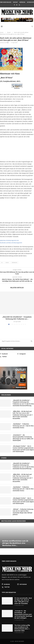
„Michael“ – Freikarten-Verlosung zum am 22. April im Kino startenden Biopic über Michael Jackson (23, 512)
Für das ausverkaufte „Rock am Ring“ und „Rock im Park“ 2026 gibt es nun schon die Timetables (23, 601)
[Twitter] (19, 5)
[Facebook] (14, 5)
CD (2, 263)
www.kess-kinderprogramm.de (9, 240)
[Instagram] (17, 5)
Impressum (22, 2)
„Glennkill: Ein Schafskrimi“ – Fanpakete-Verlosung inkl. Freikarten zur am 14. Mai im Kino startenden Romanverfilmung (23, 403)
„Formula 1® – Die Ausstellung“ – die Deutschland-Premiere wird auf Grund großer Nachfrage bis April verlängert (23, 614)
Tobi (8, 43)
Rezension (14, 263)
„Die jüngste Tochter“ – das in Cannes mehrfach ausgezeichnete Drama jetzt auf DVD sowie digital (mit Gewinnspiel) (23, 449)
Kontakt (15, 2)
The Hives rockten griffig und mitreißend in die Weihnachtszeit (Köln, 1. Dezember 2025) (22, 628)
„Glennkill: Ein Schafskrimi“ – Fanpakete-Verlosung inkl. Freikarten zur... (17, 318)
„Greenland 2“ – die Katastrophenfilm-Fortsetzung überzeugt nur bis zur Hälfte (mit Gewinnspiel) (23, 438)
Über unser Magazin (6, 2)
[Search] (32, 26)
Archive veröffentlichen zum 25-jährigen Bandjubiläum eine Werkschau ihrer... (15, 543)
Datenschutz (30, 2)
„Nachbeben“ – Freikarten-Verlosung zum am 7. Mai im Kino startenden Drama (23, 426)
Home (2, 32)
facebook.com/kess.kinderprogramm (11, 243)
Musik (9, 32)
